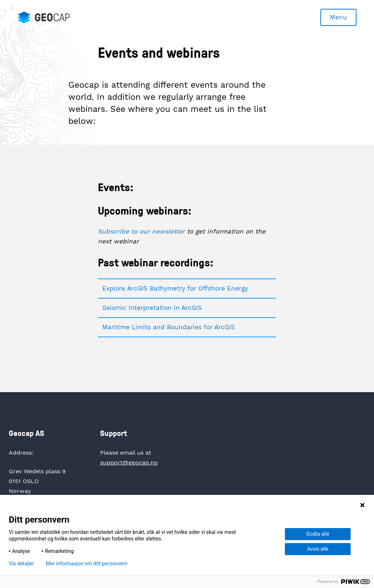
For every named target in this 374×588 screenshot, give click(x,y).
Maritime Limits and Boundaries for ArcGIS (169, 327)
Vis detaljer (21, 564)
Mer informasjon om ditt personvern (86, 564)
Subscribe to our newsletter (141, 231)
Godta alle (318, 534)
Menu (338, 17)
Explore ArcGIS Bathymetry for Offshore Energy (175, 288)
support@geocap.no (129, 462)
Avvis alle (318, 549)
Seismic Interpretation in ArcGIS (152, 308)
